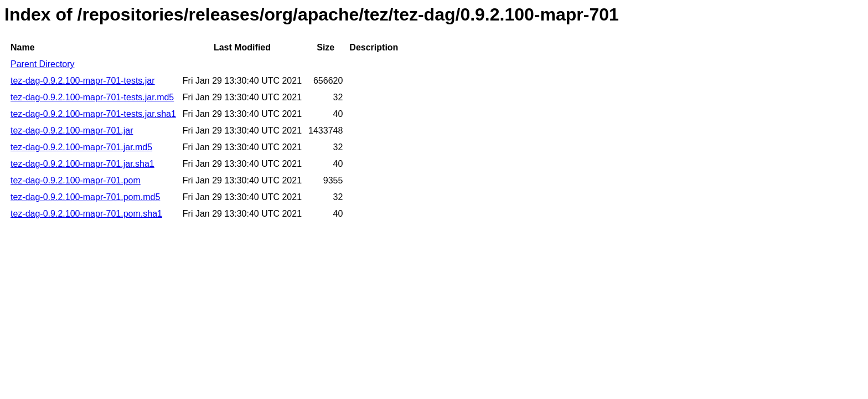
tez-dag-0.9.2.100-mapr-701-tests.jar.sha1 (93, 114)
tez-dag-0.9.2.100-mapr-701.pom (76, 180)
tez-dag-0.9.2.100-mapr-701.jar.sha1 (82, 164)
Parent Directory (43, 64)
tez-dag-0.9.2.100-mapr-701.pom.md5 (85, 197)
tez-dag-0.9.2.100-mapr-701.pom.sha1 (86, 214)
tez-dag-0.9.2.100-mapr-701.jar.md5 (81, 147)
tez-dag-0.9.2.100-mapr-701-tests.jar (83, 81)
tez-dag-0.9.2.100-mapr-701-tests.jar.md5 (92, 97)
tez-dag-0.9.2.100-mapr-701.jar (72, 131)
